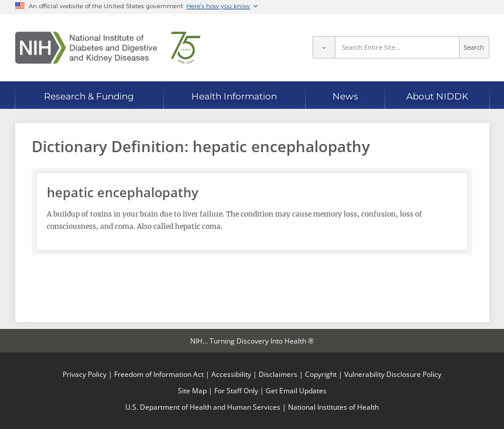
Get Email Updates (296, 390)
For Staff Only (236, 390)
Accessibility (231, 374)
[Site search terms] (397, 47)
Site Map (192, 390)
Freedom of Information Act (159, 374)
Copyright (321, 374)
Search (474, 47)
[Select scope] (324, 47)
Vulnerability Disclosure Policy (393, 374)
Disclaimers (278, 374)
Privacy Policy (85, 374)
